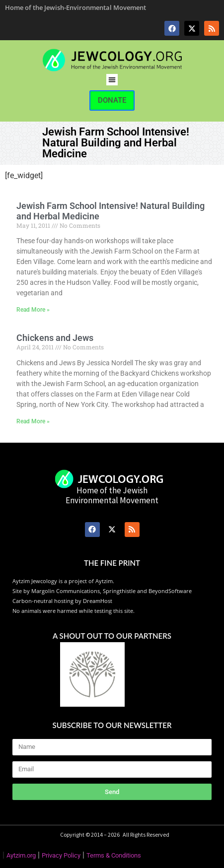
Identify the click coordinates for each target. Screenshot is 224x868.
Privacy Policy (61, 855)
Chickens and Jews (55, 338)
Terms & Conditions (114, 855)
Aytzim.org (21, 855)
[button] (112, 80)
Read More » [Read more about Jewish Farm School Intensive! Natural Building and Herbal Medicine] (33, 310)
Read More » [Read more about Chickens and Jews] (33, 421)
